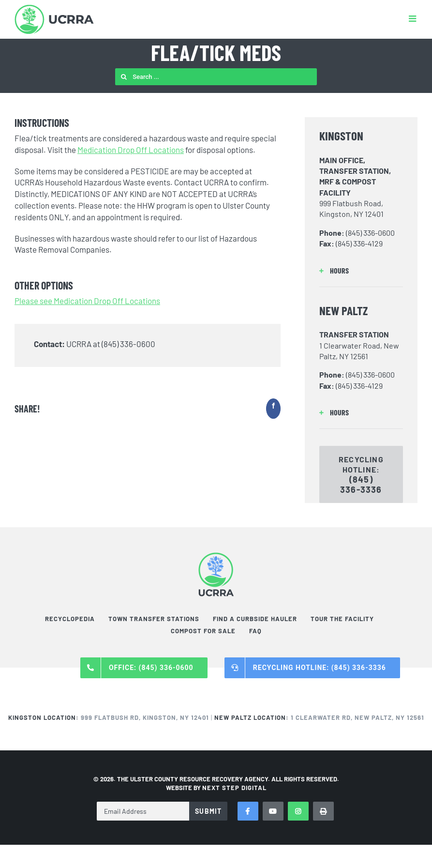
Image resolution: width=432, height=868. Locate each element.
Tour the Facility (342, 619)
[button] (361, 271)
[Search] (124, 77)
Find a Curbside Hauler (255, 619)
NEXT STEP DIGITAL (234, 788)
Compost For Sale (203, 631)
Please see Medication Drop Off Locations (87, 301)
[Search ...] (216, 77)
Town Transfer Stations (154, 619)
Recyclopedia (70, 619)
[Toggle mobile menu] (413, 18)
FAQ (255, 631)
